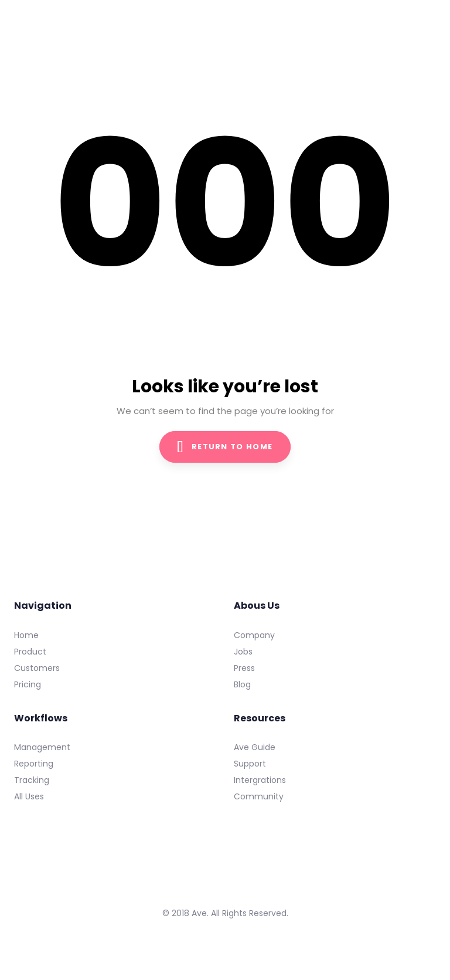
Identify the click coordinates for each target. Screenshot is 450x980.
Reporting (34, 764)
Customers (37, 668)
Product (30, 652)
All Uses (29, 796)
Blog (242, 684)
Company (254, 635)
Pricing (28, 684)
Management (42, 747)
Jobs (243, 652)
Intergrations (260, 780)
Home (26, 635)
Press (244, 668)
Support (250, 764)
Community (259, 796)
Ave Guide (255, 747)
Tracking (32, 780)
